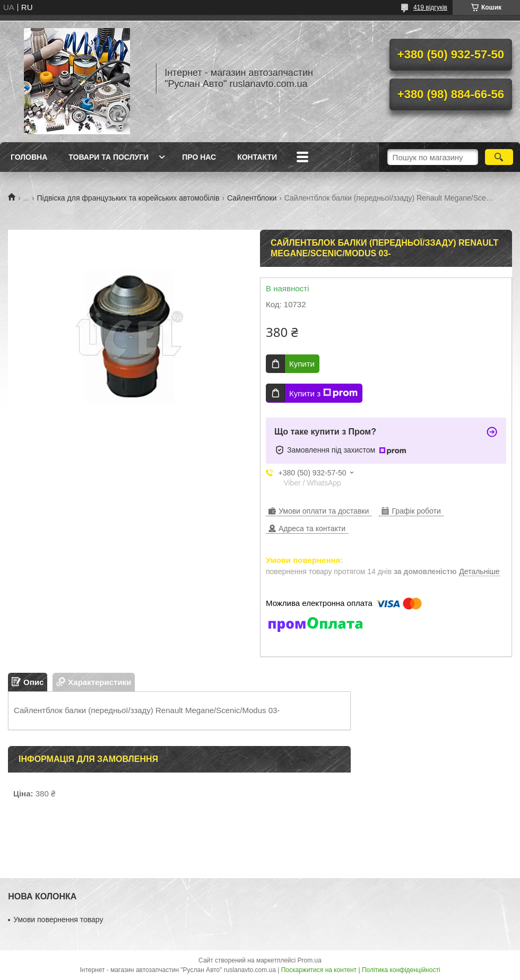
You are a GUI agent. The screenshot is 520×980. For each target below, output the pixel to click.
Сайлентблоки (252, 198)
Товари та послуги (109, 157)
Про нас (199, 157)
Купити (302, 364)
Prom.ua (310, 960)
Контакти (257, 157)
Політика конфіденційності (401, 970)
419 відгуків (430, 7)
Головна (29, 157)
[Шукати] (499, 157)
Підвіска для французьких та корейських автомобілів (128, 198)
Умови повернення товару (58, 920)
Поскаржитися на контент (319, 970)
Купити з (323, 393)
